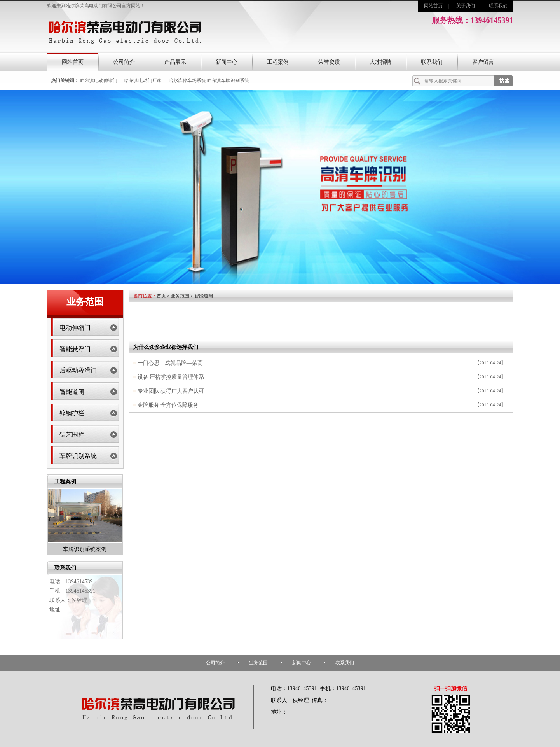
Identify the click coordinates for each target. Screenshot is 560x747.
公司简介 (124, 62)
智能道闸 (72, 392)
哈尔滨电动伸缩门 (99, 80)
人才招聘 (380, 62)
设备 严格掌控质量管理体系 (171, 377)
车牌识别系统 (78, 456)
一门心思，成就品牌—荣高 (170, 363)
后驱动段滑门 (78, 370)
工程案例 (278, 62)
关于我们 (466, 6)
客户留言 (483, 62)
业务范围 (180, 296)
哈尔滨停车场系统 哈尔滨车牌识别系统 (209, 80)
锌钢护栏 (72, 413)
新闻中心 (227, 62)
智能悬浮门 (75, 349)
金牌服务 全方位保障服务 (168, 405)
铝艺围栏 (72, 435)
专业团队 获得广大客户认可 (171, 391)
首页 (161, 296)
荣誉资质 (329, 62)
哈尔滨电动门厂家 (143, 80)
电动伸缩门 (75, 328)
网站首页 (433, 6)
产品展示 (175, 62)
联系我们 (498, 6)
